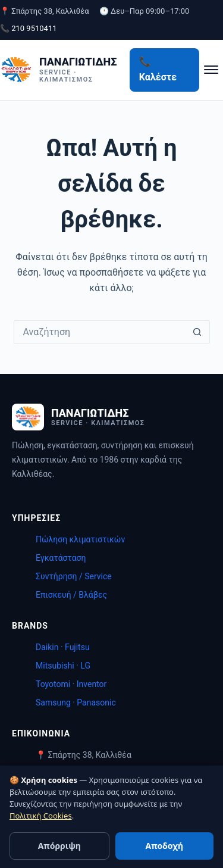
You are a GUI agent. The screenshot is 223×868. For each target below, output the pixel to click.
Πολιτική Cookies (41, 816)
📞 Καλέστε (158, 69)
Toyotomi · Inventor (71, 684)
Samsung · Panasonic (76, 702)
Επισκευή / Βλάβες (71, 595)
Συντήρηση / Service (74, 576)
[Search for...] (100, 332)
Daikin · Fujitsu (63, 647)
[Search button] (197, 332)
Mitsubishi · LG (63, 666)
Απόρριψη (59, 846)
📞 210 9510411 (29, 28)
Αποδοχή (164, 846)
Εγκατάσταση (61, 558)
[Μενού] (211, 70)
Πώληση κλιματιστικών (80, 539)
